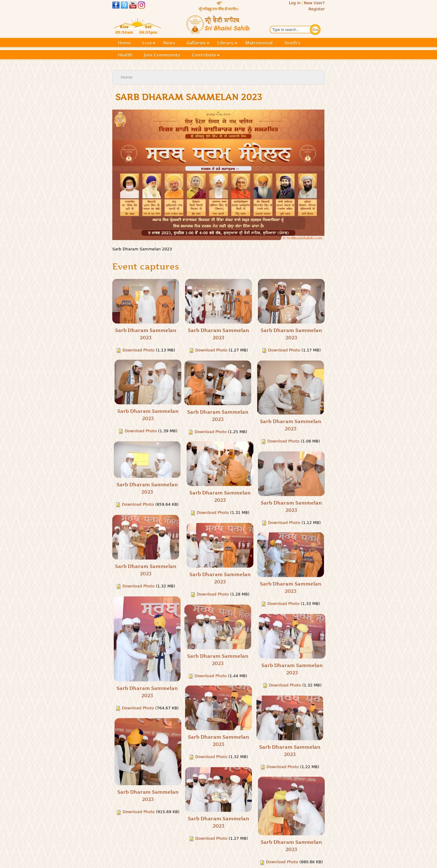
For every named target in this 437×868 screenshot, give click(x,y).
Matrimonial (259, 43)
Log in (295, 3)
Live (149, 43)
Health (125, 55)
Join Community (162, 55)
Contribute (206, 55)
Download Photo (138, 350)
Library (227, 43)
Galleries (198, 43)
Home (124, 43)
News (169, 43)
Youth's (292, 43)
